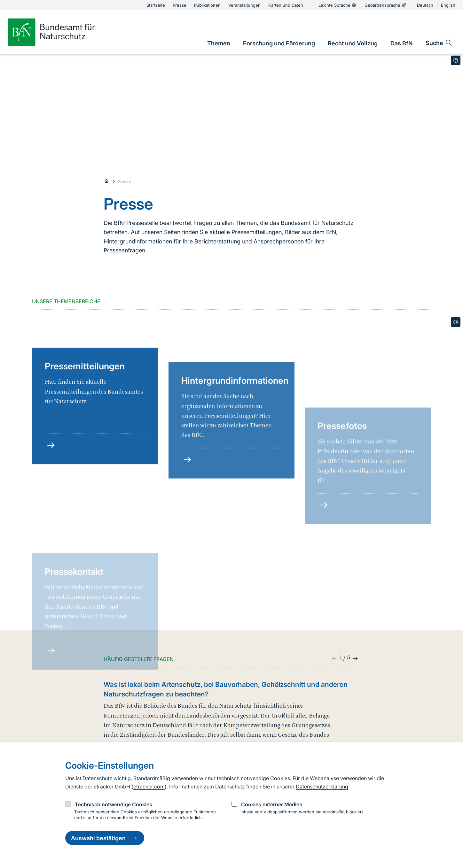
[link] (219, 43)
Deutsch (425, 5)
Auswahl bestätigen (105, 838)
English (448, 5)
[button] (355, 658)
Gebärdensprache (386, 5)
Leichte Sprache (338, 5)
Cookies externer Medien (272, 804)
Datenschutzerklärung (322, 787)
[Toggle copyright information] (456, 60)
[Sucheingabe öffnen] (439, 43)
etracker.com (149, 787)
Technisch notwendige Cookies (114, 804)
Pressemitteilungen (85, 415)
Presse (124, 181)
